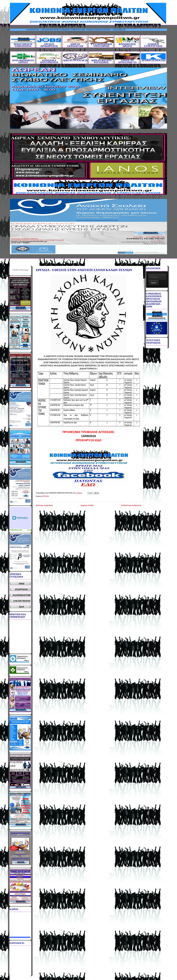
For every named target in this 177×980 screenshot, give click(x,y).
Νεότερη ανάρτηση (44, 505)
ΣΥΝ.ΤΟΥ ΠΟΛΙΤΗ (22, 601)
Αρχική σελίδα (87, 505)
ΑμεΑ (22, 607)
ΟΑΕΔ (22, 584)
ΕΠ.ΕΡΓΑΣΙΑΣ (22, 589)
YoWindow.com (16, 530)
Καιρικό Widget (21, 518)
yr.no (30, 530)
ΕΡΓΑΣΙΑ (46, 496)
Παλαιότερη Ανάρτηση (131, 505)
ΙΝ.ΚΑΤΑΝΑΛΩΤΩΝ (22, 595)
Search (153, 283)
